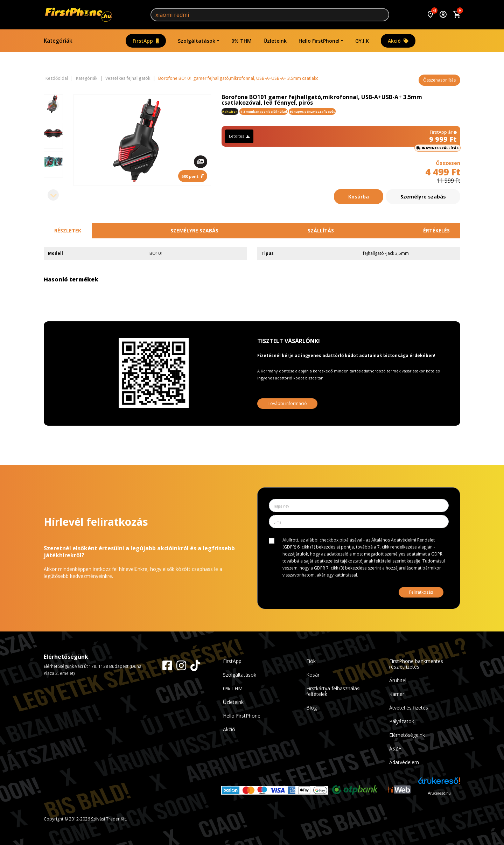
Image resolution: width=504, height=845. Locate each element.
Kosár (313, 675)
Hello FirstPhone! (319, 41)
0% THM (241, 41)
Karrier (397, 694)
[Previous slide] (53, 105)
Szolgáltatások (197, 41)
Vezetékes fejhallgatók (128, 78)
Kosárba (359, 197)
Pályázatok (402, 721)
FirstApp (146, 41)
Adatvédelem (404, 762)
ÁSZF (395, 749)
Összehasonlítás (439, 80)
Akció (398, 41)
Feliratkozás (421, 592)
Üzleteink (275, 41)
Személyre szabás (423, 197)
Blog (311, 708)
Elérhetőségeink (407, 735)
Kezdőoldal (57, 78)
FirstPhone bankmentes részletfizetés (416, 664)
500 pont (193, 176)
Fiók (311, 661)
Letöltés (239, 136)
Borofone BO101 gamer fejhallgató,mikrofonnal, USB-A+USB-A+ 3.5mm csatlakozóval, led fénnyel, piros (262, 78)
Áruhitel (398, 680)
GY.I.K (362, 41)
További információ (287, 403)
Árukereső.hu (439, 793)
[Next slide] (53, 195)
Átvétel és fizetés (409, 708)
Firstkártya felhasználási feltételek (333, 691)
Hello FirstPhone (242, 716)
